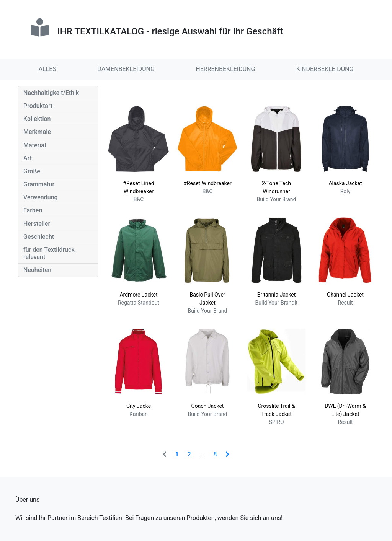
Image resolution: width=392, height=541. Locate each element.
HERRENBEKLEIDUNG (225, 69)
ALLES (47, 69)
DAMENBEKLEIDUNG (126, 69)
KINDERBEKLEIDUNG (325, 69)
